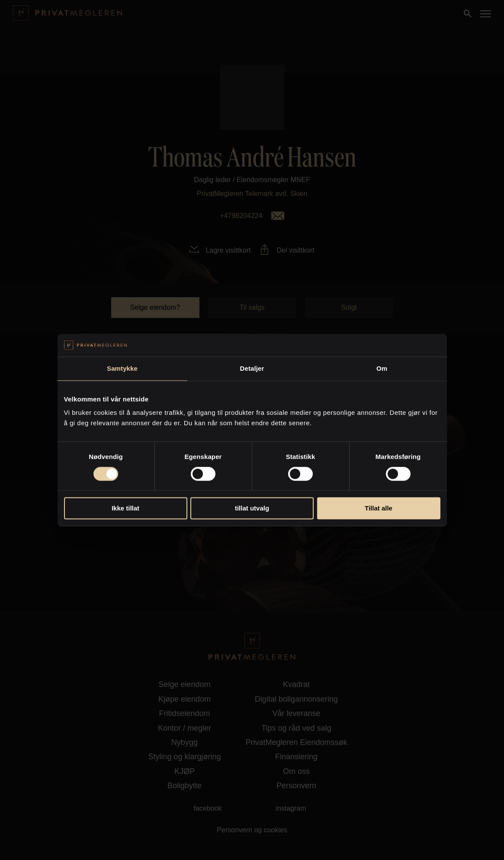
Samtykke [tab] (122, 368)
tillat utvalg (252, 509)
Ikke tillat (125, 509)
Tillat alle (379, 509)
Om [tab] (382, 368)
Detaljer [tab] (252, 368)
